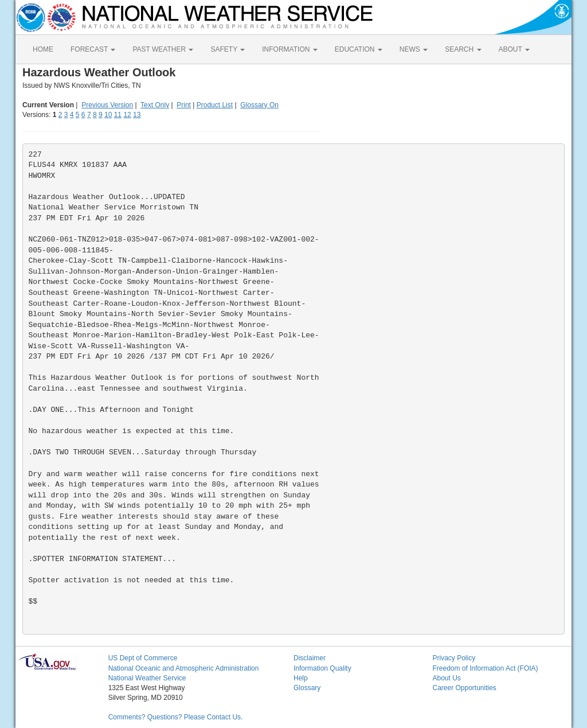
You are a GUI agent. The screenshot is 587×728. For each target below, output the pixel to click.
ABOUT (514, 49)
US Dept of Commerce (143, 658)
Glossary (307, 688)
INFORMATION (289, 49)
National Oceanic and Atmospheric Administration (184, 668)
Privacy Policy (454, 658)
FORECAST (93, 49)
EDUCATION (359, 49)
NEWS (414, 49)
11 (118, 115)
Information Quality (322, 668)
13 (137, 115)
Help (301, 678)
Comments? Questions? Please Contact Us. (176, 717)
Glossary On (259, 105)
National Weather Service (147, 678)
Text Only (155, 105)
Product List (215, 105)
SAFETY (228, 49)
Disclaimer (310, 658)
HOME (43, 49)
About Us (446, 678)
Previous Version (107, 105)
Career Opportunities (464, 688)
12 (127, 115)
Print (184, 105)
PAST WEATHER (163, 49)
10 (108, 115)
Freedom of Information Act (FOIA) (485, 668)
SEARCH (463, 49)
